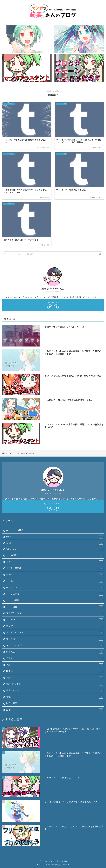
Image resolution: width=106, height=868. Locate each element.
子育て (55, 658)
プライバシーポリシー (47, 861)
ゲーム (55, 581)
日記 (55, 665)
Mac (55, 537)
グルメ (55, 575)
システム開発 (55, 594)
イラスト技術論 (55, 568)
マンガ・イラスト (55, 633)
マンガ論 (55, 639)
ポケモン (55, 620)
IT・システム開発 (55, 531)
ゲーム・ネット (55, 588)
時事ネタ (55, 671)
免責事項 (64, 861)
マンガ (55, 626)
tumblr (55, 543)
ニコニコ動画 (55, 600)
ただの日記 (55, 555)
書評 (55, 678)
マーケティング (55, 646)
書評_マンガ (55, 691)
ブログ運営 (55, 607)
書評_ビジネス (55, 684)
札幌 (55, 697)
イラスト (55, 562)
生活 (55, 710)
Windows (55, 549)
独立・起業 (55, 703)
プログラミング (55, 613)
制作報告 (55, 652)
